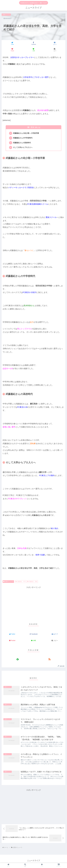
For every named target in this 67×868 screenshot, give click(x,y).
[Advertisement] (33, 604)
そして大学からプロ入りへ (23, 148)
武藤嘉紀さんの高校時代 (22, 143)
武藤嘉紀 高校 (32, 582)
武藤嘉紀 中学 (21, 582)
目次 (33, 127)
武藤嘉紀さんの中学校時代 (23, 138)
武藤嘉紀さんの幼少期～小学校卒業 (26, 133)
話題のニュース (8, 582)
